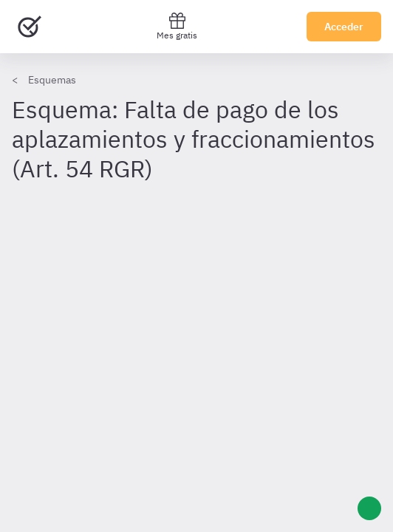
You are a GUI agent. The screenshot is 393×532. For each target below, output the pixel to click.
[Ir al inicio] (30, 27)
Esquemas (52, 80)
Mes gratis (177, 26)
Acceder (344, 27)
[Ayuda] (369, 508)
